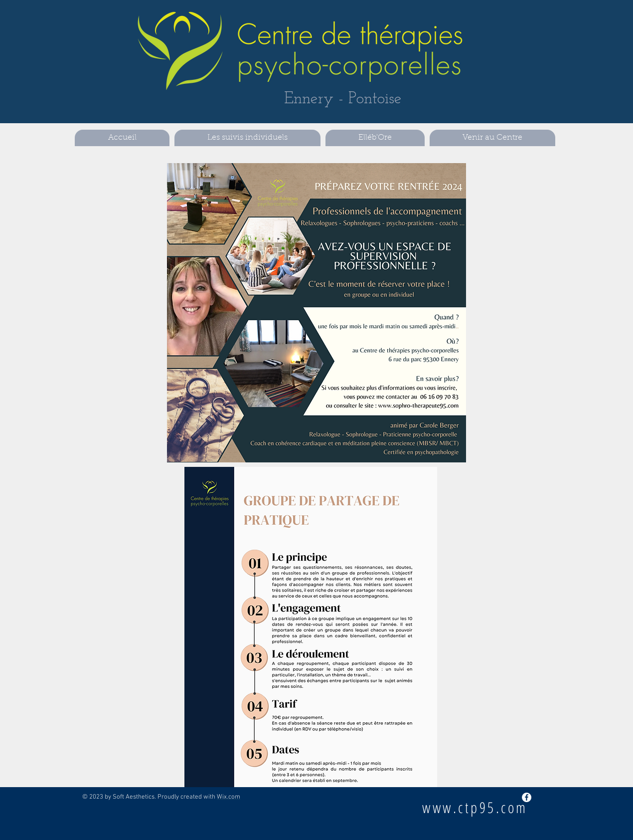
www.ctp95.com (475, 807)
